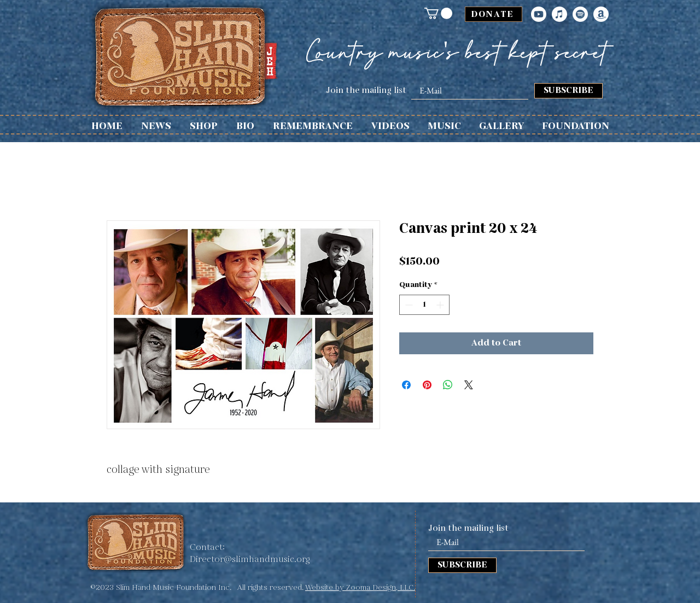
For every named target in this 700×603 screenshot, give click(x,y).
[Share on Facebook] (406, 385)
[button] (438, 13)
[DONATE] (494, 14)
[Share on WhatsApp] (448, 385)
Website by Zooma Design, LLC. (360, 588)
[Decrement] (408, 305)
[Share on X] (469, 385)
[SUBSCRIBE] (568, 91)
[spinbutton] (424, 305)
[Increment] (441, 305)
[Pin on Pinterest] (427, 385)
